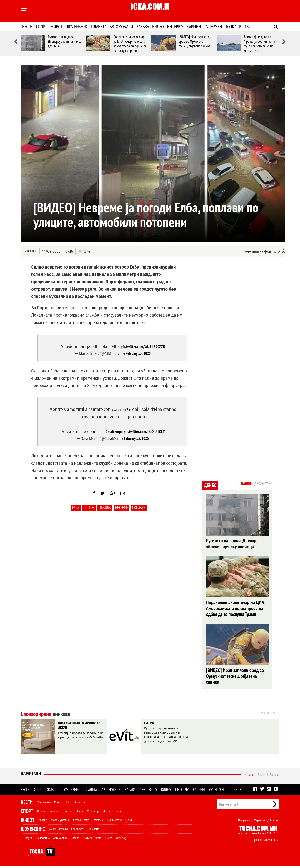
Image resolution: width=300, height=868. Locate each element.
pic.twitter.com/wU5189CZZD (143, 346)
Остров (89, 511)
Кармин (194, 27)
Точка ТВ (233, 27)
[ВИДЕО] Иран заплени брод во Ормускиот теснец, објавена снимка (194, 41)
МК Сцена (93, 831)
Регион (58, 804)
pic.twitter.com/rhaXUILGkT (145, 431)
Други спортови (112, 813)
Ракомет (68, 813)
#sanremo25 (121, 409)
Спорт (42, 27)
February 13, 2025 (138, 353)
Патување (98, 822)
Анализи (80, 804)
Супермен (213, 27)
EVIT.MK (151, 726)
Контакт (275, 823)
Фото (153, 792)
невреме (122, 511)
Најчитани (32, 777)
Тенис (80, 813)
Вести (27, 27)
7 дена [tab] (261, 777)
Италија (105, 511)
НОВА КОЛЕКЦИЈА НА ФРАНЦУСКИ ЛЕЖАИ (77, 729)
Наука (28, 840)
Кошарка (55, 813)
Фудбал (42, 813)
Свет (69, 804)
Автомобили (121, 27)
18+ (248, 27)
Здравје (43, 822)
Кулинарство (115, 822)
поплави (139, 511)
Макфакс (30, 251)
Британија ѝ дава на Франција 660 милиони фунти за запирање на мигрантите (259, 44)
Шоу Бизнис (33, 831)
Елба (76, 511)
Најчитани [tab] (262, 484)
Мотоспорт (93, 813)
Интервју (175, 27)
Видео (158, 27)
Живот (57, 27)
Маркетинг (260, 823)
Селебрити (78, 831)
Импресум (244, 823)
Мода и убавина (60, 822)
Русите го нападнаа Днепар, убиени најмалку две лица (64, 41)
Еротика (87, 840)
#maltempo (112, 431)
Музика (63, 831)
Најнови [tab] (241, 484)
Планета (99, 27)
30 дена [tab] (275, 777)
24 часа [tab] (249, 777)
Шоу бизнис (77, 27)
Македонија (44, 804)
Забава (143, 27)
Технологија (42, 840)
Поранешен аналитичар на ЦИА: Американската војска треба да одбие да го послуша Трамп (130, 44)
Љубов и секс (81, 822)
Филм (52, 831)
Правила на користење (266, 842)
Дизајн (129, 822)
